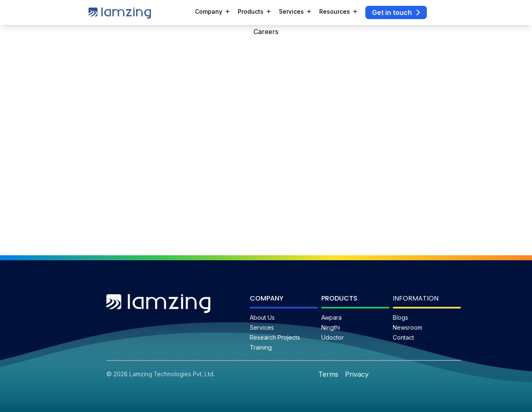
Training (261, 347)
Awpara (331, 317)
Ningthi (331, 327)
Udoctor (332, 337)
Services (262, 327)
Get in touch (396, 12)
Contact (403, 337)
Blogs (400, 317)
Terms (328, 374)
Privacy (357, 374)
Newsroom (408, 327)
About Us (262, 317)
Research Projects (275, 337)
